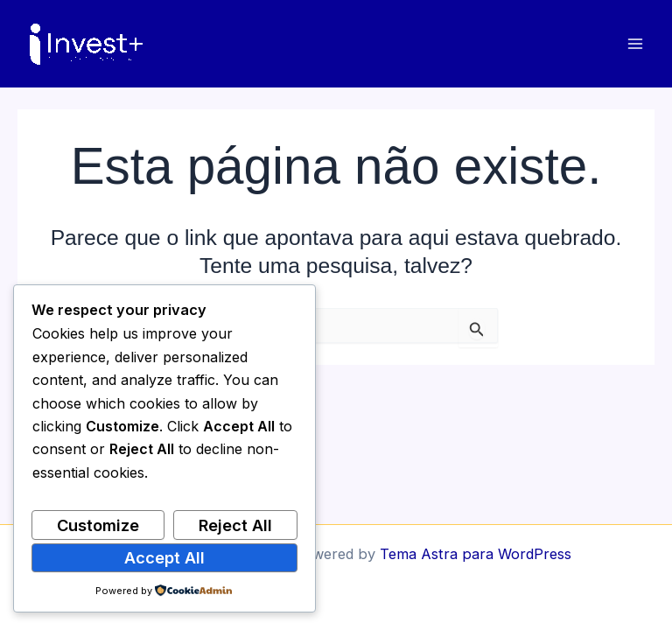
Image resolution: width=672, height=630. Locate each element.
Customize (98, 525)
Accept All (164, 557)
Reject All (235, 525)
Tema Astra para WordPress (476, 554)
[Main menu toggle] (635, 44)
